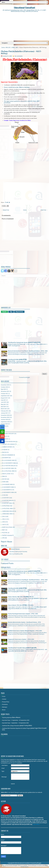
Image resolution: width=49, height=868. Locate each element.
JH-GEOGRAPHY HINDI (8, 487)
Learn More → (37, 824)
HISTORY (4, 479)
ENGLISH (4, 452)
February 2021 (5, 411)
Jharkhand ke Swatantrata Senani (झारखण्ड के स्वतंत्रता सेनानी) (24, 342)
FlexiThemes (9, 865)
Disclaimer (5, 704)
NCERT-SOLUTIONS (7, 527)
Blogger (28, 377)
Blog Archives (19, 312)
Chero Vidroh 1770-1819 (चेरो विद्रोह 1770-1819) (21, 605)
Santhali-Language (7, 535)
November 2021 (5, 391)
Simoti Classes (15, 549)
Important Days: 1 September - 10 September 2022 (15, 723)
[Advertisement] (24, 27)
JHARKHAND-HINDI (7, 514)
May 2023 (3, 389)
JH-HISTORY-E (6, 498)
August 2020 (4, 424)
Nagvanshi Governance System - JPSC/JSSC (21, 639)
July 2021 (3, 400)
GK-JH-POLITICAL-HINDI (8, 471)
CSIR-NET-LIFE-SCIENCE (8, 444)
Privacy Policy (6, 702)
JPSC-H (4, 519)
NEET (17, 47)
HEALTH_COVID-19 (7, 474)
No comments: (19, 56)
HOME (13, 47)
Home (3, 47)
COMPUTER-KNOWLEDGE (9, 442)
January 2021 (4, 413)
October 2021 (5, 394)
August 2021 (4, 398)
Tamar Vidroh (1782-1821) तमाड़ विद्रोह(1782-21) (21, 597)
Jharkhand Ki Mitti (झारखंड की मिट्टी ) (17, 359)
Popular (4, 312)
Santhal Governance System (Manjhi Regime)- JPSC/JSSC (25, 631)
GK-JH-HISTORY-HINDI (8, 468)
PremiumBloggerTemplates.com (36, 865)
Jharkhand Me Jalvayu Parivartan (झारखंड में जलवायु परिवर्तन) (17, 726)
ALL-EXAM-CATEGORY (8, 434)
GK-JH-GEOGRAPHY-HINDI (9, 463)
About (4, 710)
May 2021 (3, 404)
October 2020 (5, 420)
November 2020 (5, 417)
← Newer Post (5, 210)
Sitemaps (5, 707)
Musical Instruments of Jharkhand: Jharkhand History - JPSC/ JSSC (28, 351)
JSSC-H (4, 525)
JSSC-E (4, 522)
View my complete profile (16, 554)
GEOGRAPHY (5, 458)
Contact (4, 699)
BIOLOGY (8, 47)
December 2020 (5, 415)
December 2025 (5, 385)
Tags (11, 312)
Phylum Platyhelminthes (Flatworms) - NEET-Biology (21, 52)
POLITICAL (5, 533)
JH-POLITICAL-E (6, 506)
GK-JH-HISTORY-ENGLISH (9, 466)
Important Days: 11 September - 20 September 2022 (16, 720)
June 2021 (4, 402)
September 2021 (5, 396)
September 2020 (5, 422)
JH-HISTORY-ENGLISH (8, 500)
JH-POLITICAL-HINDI (7, 509)
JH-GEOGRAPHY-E (7, 490)
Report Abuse (6, 542)
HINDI (4, 476)
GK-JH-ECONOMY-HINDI (8, 460)
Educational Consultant (25, 8)
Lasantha (25, 865)
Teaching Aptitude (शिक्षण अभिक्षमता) (11, 718)
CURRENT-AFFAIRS (7, 447)
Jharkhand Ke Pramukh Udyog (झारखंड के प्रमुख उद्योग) (22, 648)
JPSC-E (4, 516)
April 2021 (4, 407)
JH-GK (4, 495)
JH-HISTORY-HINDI (7, 503)
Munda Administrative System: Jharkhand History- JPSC (24, 622)
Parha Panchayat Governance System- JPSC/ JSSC (23, 614)
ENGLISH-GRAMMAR (8, 455)
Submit (13, 784)
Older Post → (44, 210)
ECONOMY (5, 450)
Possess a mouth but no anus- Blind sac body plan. (17, 87)
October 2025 (5, 387)
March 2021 (4, 409)
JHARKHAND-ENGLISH (8, 511)
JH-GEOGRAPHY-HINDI (8, 492)
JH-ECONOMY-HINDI (7, 484)
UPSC (3, 538)
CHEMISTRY (5, 439)
